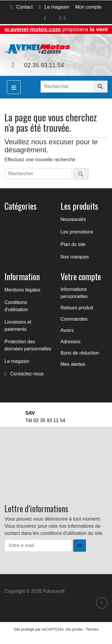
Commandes (74, 319)
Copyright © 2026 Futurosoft (34, 591)
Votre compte (81, 276)
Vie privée (74, 629)
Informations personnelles (74, 293)
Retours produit (77, 308)
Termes (92, 629)
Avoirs (67, 330)
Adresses (71, 342)
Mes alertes (73, 364)
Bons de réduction (80, 353)
